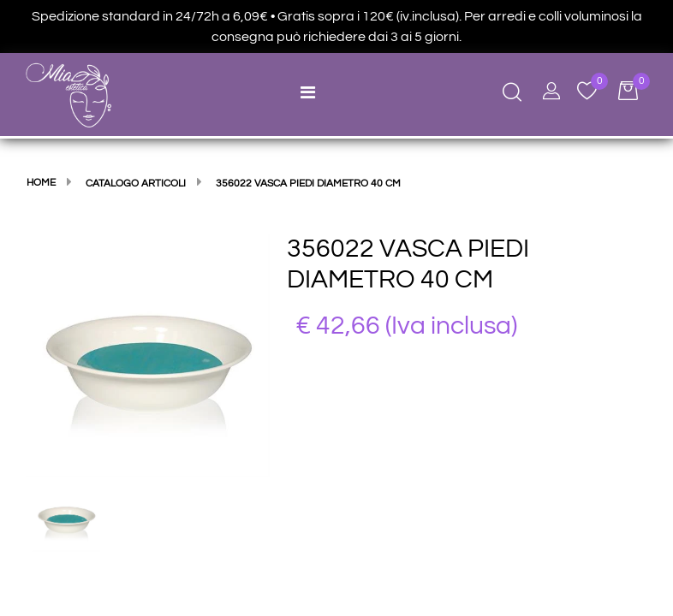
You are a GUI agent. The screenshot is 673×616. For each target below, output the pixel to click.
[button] (148, 354)
